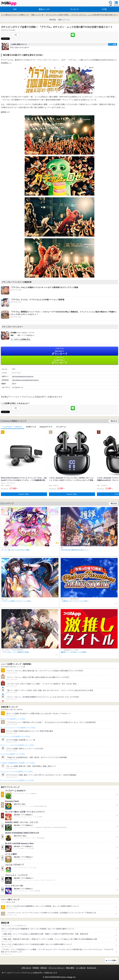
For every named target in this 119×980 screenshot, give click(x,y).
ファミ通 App (9, 4)
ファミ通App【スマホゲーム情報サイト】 (15, 15)
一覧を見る (113, 421)
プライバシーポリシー (56, 968)
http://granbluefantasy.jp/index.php (23, 376)
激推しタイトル (64, 20)
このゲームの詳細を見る (22, 339)
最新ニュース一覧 (37, 15)
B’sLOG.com (92, 968)
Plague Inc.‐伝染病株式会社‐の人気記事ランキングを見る (19, 763)
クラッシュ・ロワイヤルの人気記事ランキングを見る (18, 745)
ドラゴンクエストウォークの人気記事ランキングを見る (19, 728)
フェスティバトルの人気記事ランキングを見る (16, 736)
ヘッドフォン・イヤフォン (13, 427)
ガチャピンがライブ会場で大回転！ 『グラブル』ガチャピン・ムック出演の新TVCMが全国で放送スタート (82, 15)
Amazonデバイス (46, 427)
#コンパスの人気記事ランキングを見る (14, 719)
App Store (59, 351)
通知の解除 (70, 968)
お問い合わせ (26, 968)
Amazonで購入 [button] (24, 494)
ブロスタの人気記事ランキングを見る (13, 754)
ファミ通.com (81, 968)
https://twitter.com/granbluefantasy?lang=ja (25, 380)
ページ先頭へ (112, 960)
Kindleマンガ (31, 427)
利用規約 (36, 968)
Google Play (59, 360)
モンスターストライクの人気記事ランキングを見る (17, 772)
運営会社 (44, 968)
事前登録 (53, 20)
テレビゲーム (61, 427)
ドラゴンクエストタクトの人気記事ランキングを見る (18, 780)
